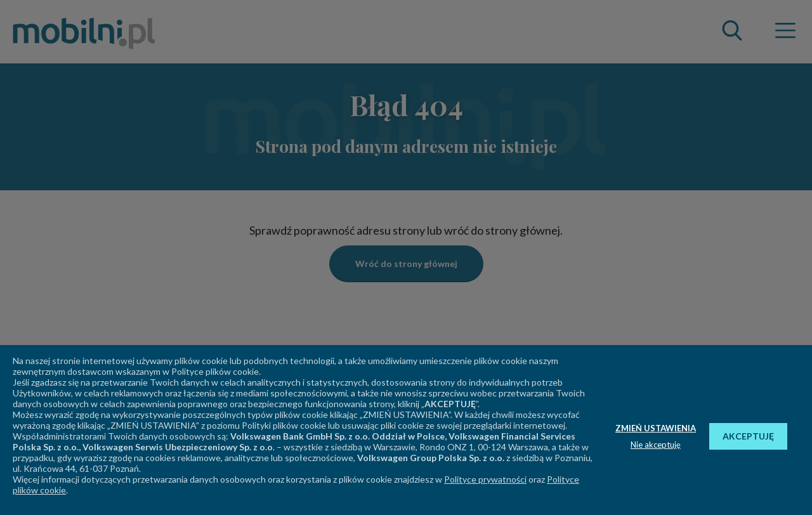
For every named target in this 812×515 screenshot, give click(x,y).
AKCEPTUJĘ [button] (748, 436)
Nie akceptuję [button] (656, 445)
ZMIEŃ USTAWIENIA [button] (656, 428)
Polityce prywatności (485, 479)
